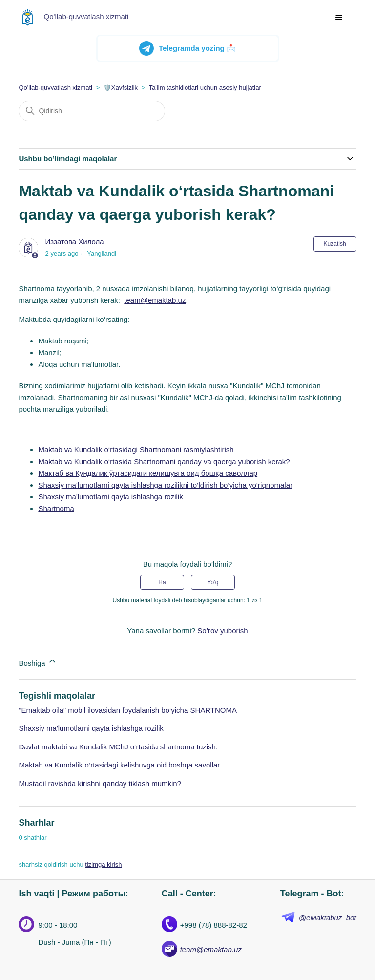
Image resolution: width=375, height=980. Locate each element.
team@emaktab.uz (155, 300)
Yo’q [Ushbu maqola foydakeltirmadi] (213, 582)
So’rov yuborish (222, 630)
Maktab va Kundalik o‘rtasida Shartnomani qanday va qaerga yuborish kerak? (164, 461)
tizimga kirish (103, 864)
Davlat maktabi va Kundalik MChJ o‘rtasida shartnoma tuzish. (118, 747)
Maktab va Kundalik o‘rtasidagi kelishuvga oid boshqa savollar (119, 765)
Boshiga (38, 662)
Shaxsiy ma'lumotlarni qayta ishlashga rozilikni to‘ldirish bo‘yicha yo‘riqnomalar (165, 485)
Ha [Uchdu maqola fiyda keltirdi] (162, 582)
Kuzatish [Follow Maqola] (335, 244)
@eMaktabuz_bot (328, 918)
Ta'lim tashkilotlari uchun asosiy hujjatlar (205, 88)
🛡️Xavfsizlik (121, 88)
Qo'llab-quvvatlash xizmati (55, 88)
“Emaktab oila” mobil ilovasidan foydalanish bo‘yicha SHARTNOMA (128, 710)
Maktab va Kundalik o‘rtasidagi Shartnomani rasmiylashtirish (136, 450)
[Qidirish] (92, 111)
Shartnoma (56, 508)
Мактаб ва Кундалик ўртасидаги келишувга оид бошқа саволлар (148, 473)
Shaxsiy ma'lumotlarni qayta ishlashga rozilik (110, 497)
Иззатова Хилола (75, 242)
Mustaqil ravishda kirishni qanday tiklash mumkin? (100, 783)
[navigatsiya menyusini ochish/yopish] (339, 18)
